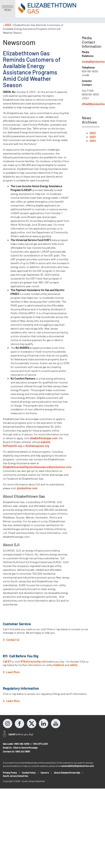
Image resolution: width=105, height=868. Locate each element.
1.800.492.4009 (21, 744)
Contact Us (9, 751)
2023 (8, 25)
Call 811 (7, 661)
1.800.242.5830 (22, 751)
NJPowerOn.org (12, 446)
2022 (93, 133)
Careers (45, 773)
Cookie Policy (29, 773)
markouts (59, 665)
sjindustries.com (27, 488)
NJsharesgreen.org (37, 446)
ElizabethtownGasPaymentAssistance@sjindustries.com (37, 467)
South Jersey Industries (16, 776)
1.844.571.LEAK (40, 744)
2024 (93, 141)
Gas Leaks (8, 744)
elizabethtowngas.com (44, 438)
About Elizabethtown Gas (67, 773)
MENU (8, 8)
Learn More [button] (11, 672)
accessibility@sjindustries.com (78, 766)
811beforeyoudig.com (34, 661)
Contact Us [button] (11, 640)
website (45, 442)
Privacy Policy (10, 773)
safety (74, 665)
